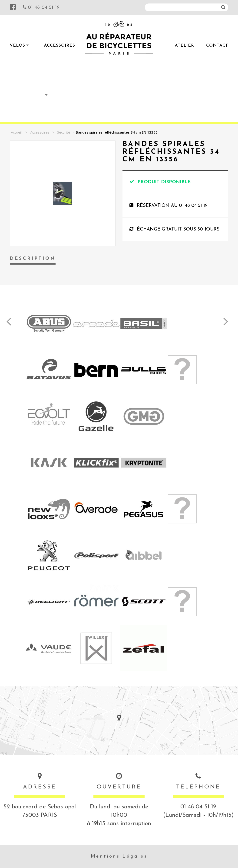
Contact (217, 46)
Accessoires (59, 46)
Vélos (17, 46)
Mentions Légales (119, 856)
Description (33, 259)
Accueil (16, 132)
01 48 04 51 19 (41, 7)
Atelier (184, 46)
